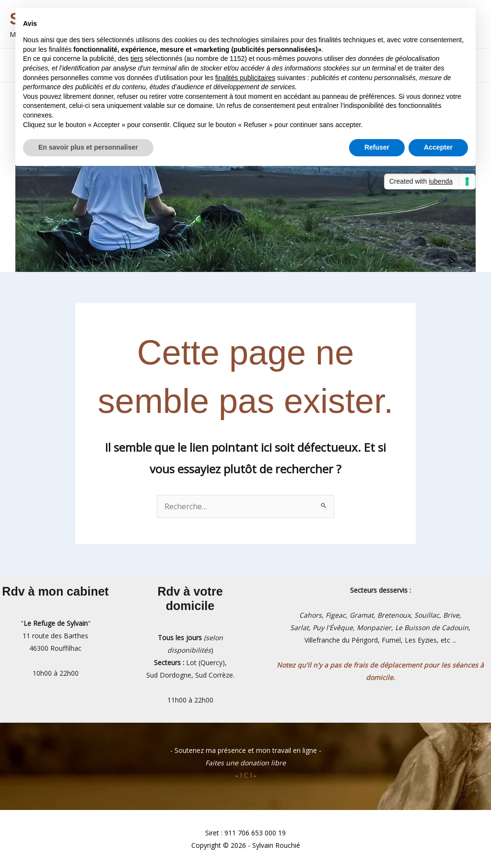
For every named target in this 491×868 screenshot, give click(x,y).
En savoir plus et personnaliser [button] (88, 147)
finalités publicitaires (245, 78)
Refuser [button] (377, 147)
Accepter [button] (438, 147)
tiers (137, 59)
